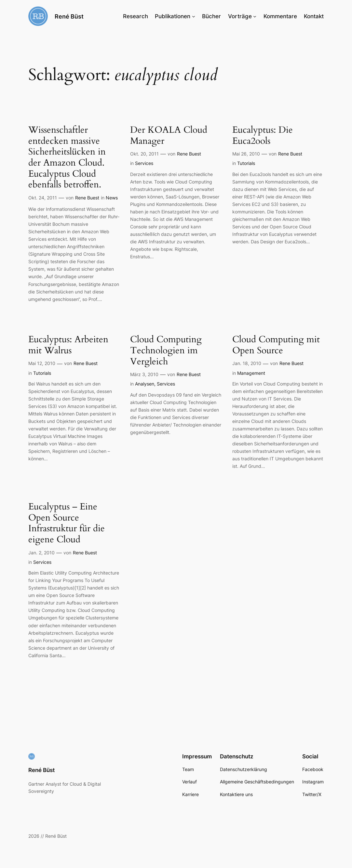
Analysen (145, 384)
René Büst (69, 16)
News (112, 198)
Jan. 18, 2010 (247, 363)
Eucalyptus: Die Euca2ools (263, 136)
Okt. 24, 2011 (43, 198)
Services (144, 163)
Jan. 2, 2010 (41, 553)
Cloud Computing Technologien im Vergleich (166, 351)
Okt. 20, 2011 (144, 154)
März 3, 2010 (144, 374)
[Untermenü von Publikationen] (194, 16)
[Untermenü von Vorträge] (255, 16)
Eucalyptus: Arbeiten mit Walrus (68, 345)
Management (251, 373)
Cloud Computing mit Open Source (276, 345)
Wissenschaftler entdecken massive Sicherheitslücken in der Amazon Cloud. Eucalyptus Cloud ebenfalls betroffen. (67, 157)
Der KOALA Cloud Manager (169, 136)
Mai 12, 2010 (42, 363)
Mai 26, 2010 (246, 154)
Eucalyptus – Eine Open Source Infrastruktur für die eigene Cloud (67, 523)
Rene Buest (87, 198)
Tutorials (246, 163)
